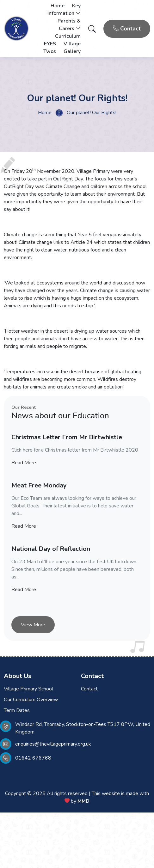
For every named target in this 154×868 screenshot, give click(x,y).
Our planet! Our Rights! (92, 113)
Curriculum (68, 36)
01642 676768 (33, 758)
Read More (24, 463)
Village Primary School (28, 689)
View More (33, 625)
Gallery (72, 51)
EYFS (50, 44)
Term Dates (17, 710)
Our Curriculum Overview (31, 700)
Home (58, 6)
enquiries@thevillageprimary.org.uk (53, 744)
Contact (127, 29)
